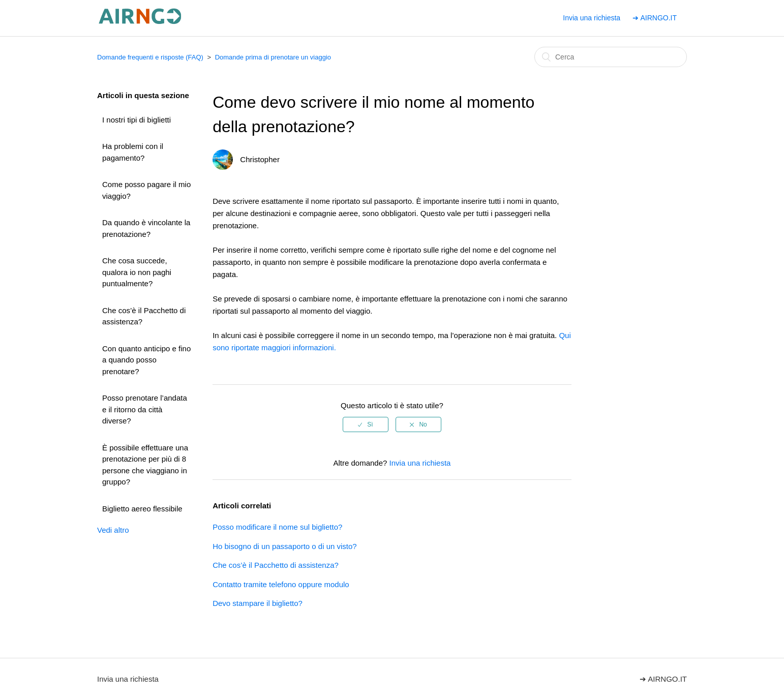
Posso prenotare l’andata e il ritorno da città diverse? (145, 409)
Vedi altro (113, 530)
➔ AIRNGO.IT (655, 18)
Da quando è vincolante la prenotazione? (146, 228)
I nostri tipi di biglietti (137, 120)
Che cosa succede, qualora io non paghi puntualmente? (137, 272)
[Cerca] (611, 57)
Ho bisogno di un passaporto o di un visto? (285, 546)
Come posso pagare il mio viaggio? (146, 190)
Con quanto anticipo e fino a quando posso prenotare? (146, 360)
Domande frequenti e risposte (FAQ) (150, 57)
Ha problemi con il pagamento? (133, 152)
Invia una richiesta (592, 18)
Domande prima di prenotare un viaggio (273, 57)
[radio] (366, 424)
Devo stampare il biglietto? (258, 603)
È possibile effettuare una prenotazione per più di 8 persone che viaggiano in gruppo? (145, 465)
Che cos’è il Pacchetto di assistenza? (144, 316)
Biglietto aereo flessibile (142, 509)
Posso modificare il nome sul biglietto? (277, 527)
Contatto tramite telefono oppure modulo (281, 584)
